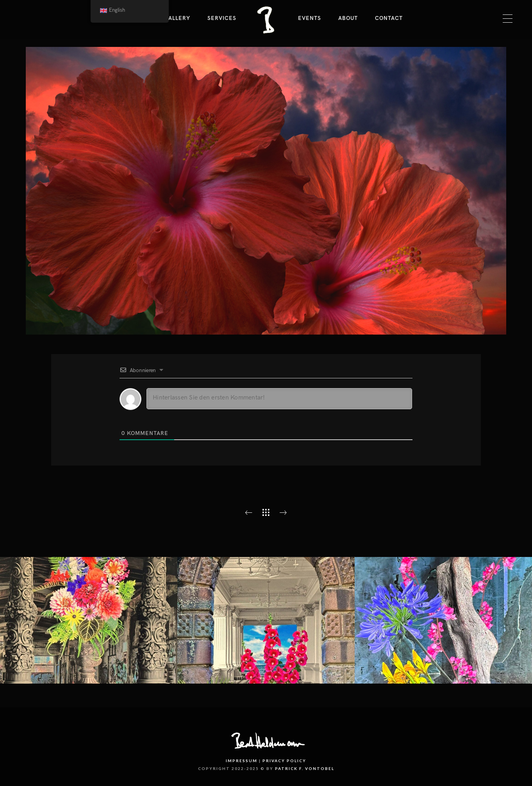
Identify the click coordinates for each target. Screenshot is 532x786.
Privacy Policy (284, 761)
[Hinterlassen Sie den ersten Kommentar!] (279, 399)
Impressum (242, 761)
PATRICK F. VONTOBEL (305, 768)
